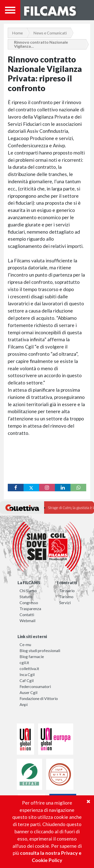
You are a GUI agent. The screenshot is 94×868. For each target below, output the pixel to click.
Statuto (26, 597)
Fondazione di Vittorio (39, 698)
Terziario (67, 591)
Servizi (65, 603)
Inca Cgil (27, 674)
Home (17, 33)
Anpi (24, 704)
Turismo (66, 597)
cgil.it (24, 662)
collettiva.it (29, 668)
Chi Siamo (28, 591)
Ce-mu (25, 644)
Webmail (27, 620)
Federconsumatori (35, 686)
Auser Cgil (28, 692)
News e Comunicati (50, 33)
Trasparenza (30, 608)
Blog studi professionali (40, 650)
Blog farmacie (32, 656)
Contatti (27, 614)
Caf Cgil (27, 680)
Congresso (29, 603)
